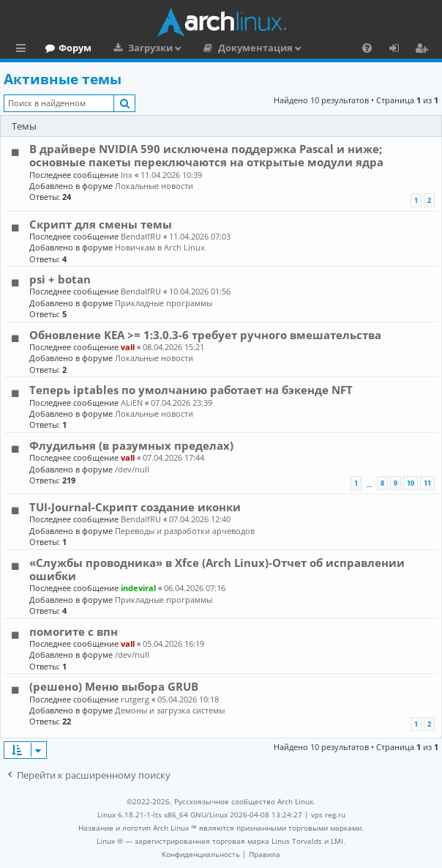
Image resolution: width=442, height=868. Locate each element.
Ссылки (24, 50)
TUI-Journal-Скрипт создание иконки (135, 507)
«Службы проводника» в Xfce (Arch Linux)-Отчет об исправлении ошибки (217, 569)
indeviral (138, 588)
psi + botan (60, 279)
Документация (318, 48)
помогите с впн (74, 631)
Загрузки (213, 48)
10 (411, 483)
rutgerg (135, 699)
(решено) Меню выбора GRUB (114, 686)
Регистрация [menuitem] (424, 50)
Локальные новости (154, 186)
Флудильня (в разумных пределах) (131, 445)
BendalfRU (141, 236)
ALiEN (132, 403)
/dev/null (132, 469)
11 (427, 483)
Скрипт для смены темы (101, 224)
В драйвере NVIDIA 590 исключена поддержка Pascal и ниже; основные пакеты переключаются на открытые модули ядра (206, 155)
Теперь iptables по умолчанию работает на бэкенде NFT (191, 390)
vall (128, 347)
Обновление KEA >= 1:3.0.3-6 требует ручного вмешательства (205, 335)
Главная (66, 48)
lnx (127, 175)
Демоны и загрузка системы (170, 710)
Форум (138, 48)
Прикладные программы (164, 303)
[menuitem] (201, 854)
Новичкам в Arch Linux (160, 247)
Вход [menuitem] (399, 50)
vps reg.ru (328, 815)
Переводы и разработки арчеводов (185, 531)
